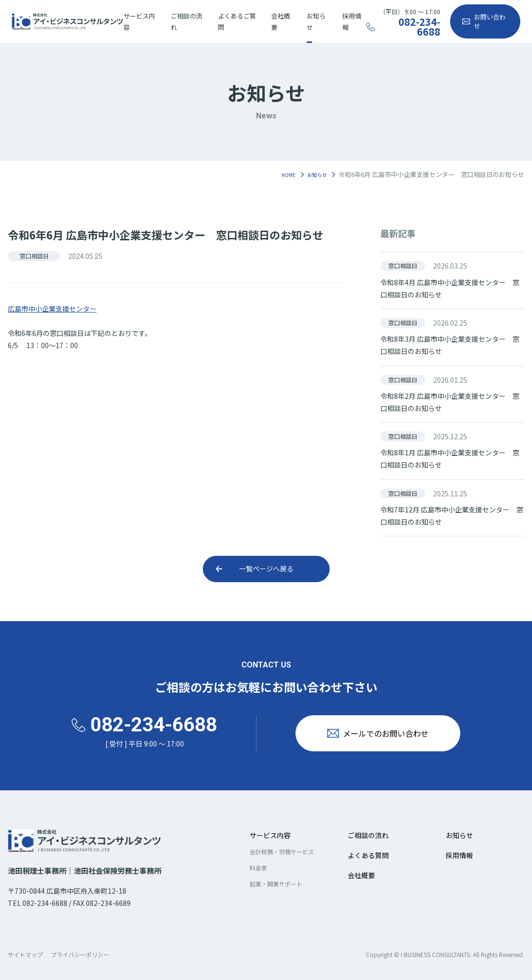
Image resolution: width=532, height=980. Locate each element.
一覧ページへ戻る (266, 568)
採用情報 (352, 21)
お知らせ (316, 21)
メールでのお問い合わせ (395, 733)
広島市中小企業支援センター (52, 309)
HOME (281, 174)
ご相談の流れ (187, 21)
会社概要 (281, 21)
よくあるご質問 (237, 21)
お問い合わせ (490, 21)
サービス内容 (139, 21)
